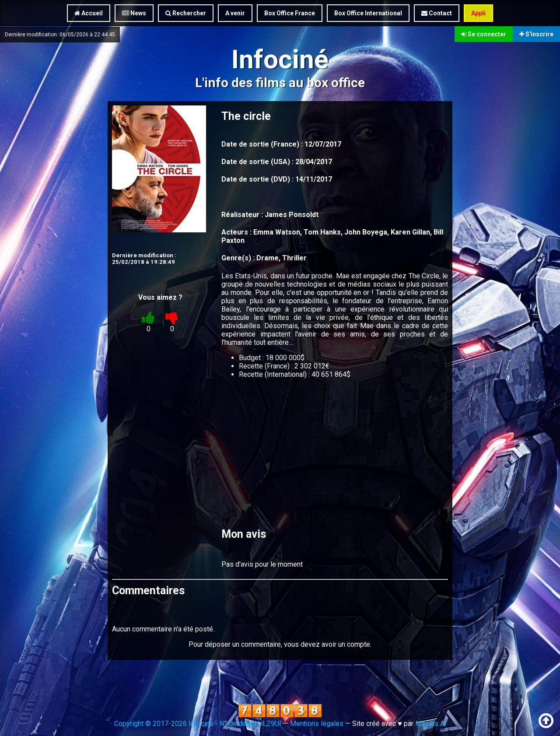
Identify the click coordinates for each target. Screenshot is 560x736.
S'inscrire (536, 34)
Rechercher (186, 13)
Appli (478, 13)
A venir (235, 13)
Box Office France (290, 13)
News (134, 13)
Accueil (89, 13)
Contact (437, 13)
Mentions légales (317, 724)
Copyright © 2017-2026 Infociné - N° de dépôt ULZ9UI (198, 724)
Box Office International (368, 13)
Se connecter (484, 34)
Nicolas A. (430, 724)
